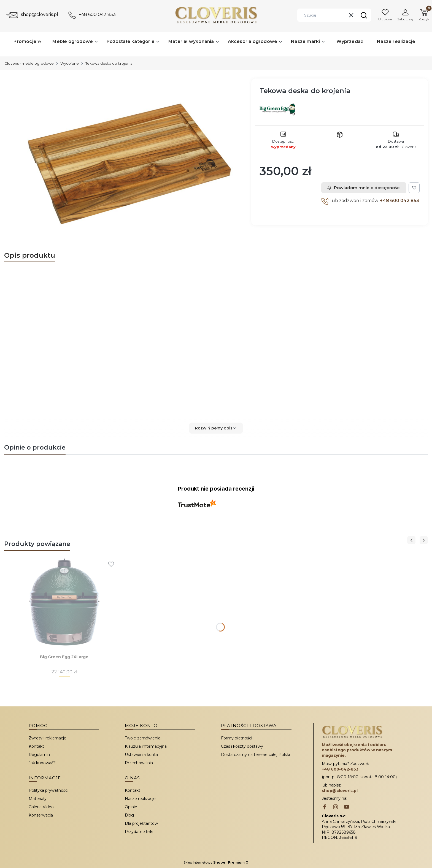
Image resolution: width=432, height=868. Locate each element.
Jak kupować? (42, 763)
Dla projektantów (141, 823)
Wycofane (70, 63)
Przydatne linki (139, 832)
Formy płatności (237, 738)
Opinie (131, 807)
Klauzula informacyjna (146, 746)
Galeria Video (41, 807)
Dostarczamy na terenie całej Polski (255, 755)
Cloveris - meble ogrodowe (29, 63)
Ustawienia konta (141, 755)
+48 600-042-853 (340, 769)
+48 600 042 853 (97, 14)
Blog (129, 815)
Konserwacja (41, 815)
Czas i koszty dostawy (242, 746)
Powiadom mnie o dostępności (364, 188)
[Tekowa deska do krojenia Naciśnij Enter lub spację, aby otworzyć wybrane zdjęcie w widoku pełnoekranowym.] (125, 164)
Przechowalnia (139, 763)
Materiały (38, 799)
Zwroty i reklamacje (48, 738)
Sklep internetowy (214, 862)
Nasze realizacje (140, 799)
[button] (364, 15)
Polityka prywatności (48, 790)
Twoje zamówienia (143, 738)
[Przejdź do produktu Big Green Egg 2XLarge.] (64, 602)
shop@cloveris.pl (40, 14)
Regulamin (39, 755)
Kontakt (36, 746)
